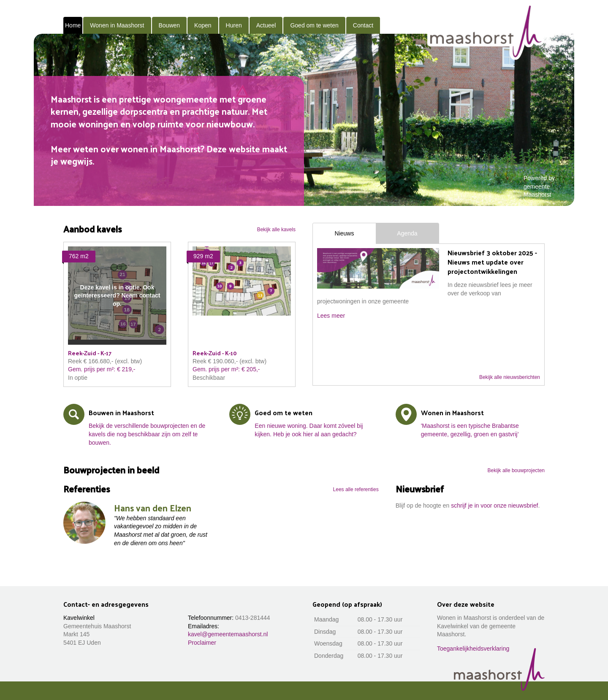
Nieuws (345, 233)
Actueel (266, 25)
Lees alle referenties (356, 489)
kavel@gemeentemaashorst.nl (228, 634)
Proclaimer (202, 643)
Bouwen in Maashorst (121, 412)
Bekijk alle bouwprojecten (516, 470)
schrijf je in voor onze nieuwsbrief (494, 505)
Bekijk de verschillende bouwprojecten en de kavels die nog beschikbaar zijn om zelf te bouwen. (147, 434)
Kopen (203, 25)
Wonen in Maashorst (117, 25)
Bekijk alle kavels (276, 230)
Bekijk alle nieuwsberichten (510, 377)
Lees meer (331, 316)
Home (73, 25)
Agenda (407, 233)
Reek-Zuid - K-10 (215, 353)
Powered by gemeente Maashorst (539, 186)
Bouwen (170, 25)
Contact (363, 25)
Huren (234, 25)
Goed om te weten (314, 25)
